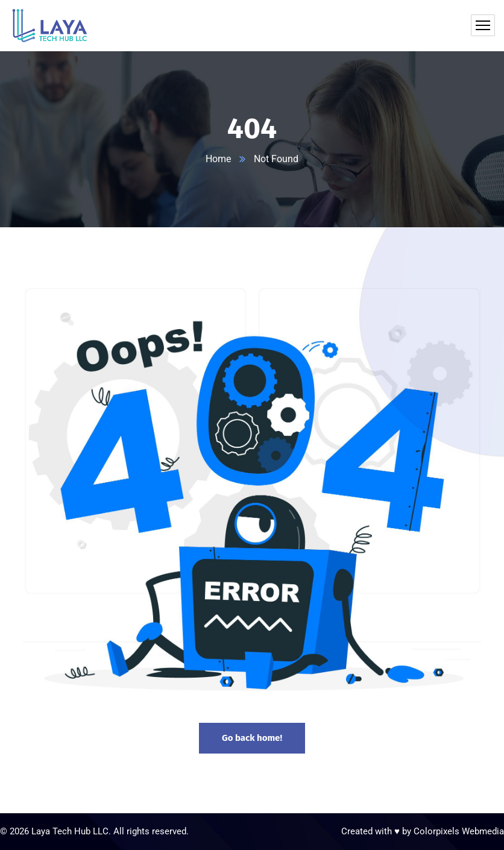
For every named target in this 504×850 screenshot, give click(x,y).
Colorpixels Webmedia (459, 831)
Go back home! (252, 738)
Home (218, 159)
